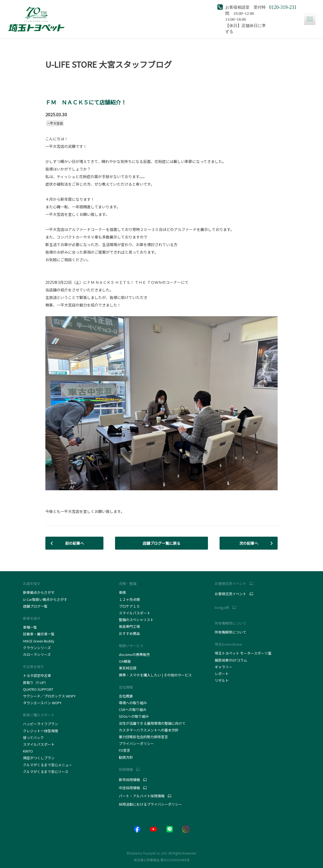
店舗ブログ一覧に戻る (161, 543)
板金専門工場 (129, 626)
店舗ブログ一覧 (35, 606)
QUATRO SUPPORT (38, 689)
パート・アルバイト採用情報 (142, 796)
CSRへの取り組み (133, 709)
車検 (122, 592)
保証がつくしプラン (39, 758)
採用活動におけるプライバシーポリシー (150, 804)
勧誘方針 (126, 757)
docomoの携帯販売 (134, 654)
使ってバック (33, 738)
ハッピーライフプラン (41, 724)
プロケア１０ (129, 606)
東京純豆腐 (128, 668)
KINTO (28, 751)
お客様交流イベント (231, 594)
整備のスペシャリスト (136, 620)
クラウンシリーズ (37, 648)
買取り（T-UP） (36, 683)
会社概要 (126, 696)
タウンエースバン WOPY (42, 703)
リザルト (222, 680)
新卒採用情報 (129, 780)
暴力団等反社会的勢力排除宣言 (143, 737)
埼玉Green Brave (228, 644)
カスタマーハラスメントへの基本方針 (149, 730)
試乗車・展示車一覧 (39, 634)
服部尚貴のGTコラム (231, 660)
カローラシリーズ (37, 654)
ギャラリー (223, 667)
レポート (222, 674)
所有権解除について (231, 623)
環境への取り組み (133, 703)
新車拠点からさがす (39, 592)
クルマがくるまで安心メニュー (48, 765)
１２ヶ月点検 (129, 599)
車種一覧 (30, 627)
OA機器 (125, 661)
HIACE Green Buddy (39, 641)
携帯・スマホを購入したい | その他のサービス (155, 675)
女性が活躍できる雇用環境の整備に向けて (152, 723)
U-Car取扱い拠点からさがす (45, 599)
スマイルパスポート (39, 744)
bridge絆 (222, 608)
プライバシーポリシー (136, 743)
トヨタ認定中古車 (37, 675)
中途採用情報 (129, 788)
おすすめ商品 (129, 633)
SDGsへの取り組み (134, 716)
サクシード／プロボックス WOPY (49, 696)
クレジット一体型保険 (41, 731)
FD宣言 (125, 750)
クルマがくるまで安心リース (46, 772)
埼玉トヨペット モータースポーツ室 (243, 653)
